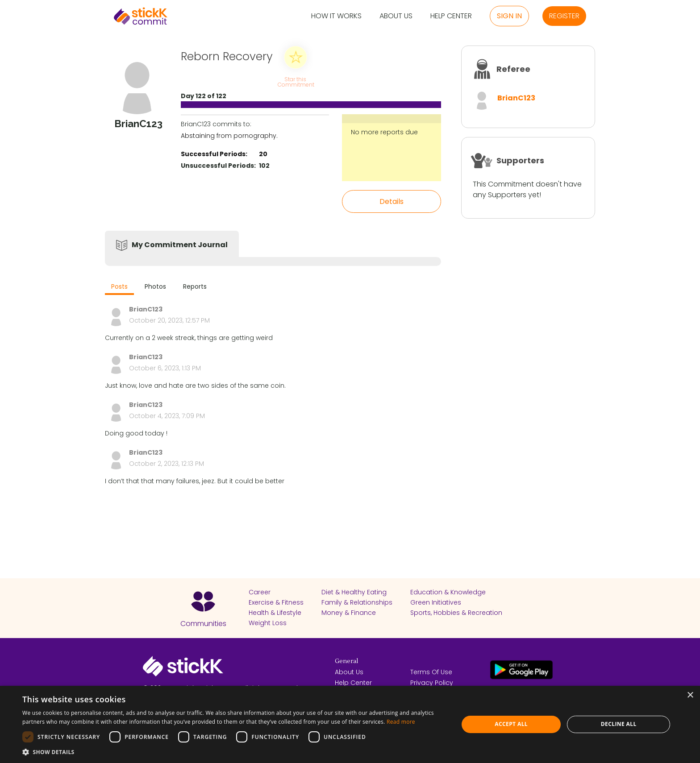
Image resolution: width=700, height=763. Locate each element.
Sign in (509, 16)
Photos (155, 286)
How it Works (336, 16)
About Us (396, 16)
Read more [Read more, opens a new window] (401, 722)
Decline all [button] (619, 724)
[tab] (119, 288)
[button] (234, 752)
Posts (119, 286)
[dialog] (350, 724)
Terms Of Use (431, 672)
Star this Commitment (296, 81)
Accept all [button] (511, 724)
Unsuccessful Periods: (218, 166)
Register (564, 16)
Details (392, 201)
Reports (195, 286)
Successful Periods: (214, 154)
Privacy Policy (432, 683)
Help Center (451, 16)
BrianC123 (516, 98)
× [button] (690, 695)
